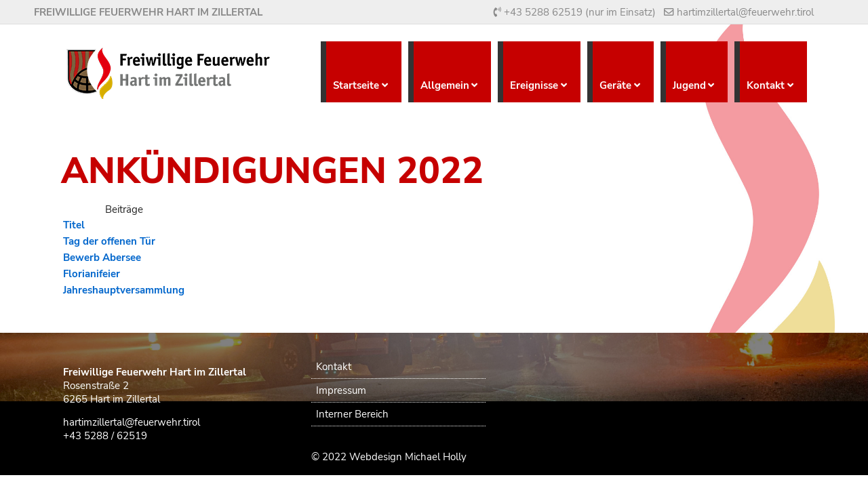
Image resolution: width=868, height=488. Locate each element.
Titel (74, 225)
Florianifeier (92, 274)
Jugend (689, 85)
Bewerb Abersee (102, 258)
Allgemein (445, 85)
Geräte (615, 85)
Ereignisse (534, 85)
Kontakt (766, 85)
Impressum (341, 390)
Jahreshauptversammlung (124, 290)
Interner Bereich (352, 414)
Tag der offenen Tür (109, 241)
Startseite (356, 85)
